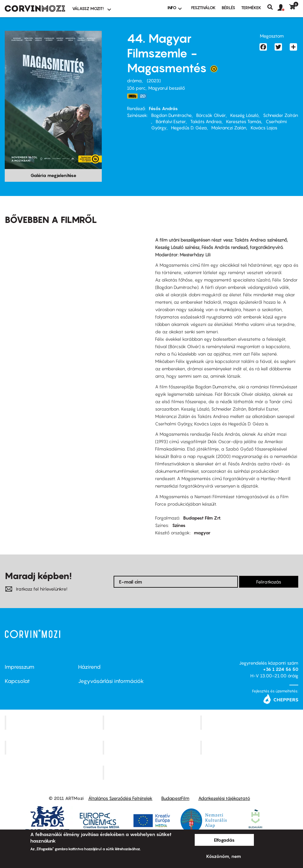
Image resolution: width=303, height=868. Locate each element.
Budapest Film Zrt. (202, 518)
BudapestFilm (175, 798)
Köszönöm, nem (224, 856)
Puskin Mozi (54, 748)
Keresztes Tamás (244, 121)
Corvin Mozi (54, 722)
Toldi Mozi (152, 773)
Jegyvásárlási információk (111, 681)
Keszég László (244, 115)
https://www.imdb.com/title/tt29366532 (132, 96)
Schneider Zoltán (281, 115)
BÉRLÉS (228, 8)
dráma (134, 81)
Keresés (272, 7)
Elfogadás (224, 840)
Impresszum (20, 667)
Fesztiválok (203, 8)
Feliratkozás (269, 582)
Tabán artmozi (250, 748)
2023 (154, 81)
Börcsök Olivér (211, 115)
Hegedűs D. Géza (189, 128)
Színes (179, 525)
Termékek (251, 8)
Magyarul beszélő (167, 88)
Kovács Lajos (264, 128)
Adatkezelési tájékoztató (224, 798)
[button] (283, 8)
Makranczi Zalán (229, 128)
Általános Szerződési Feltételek (120, 798)
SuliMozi (152, 748)
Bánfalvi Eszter (171, 121)
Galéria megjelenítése (53, 175)
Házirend (89, 667)
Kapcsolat (17, 681)
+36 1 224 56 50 (281, 669)
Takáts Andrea (206, 121)
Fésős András (163, 108)
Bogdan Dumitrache (171, 115)
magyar (202, 533)
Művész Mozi (250, 722)
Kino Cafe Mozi (152, 722)
